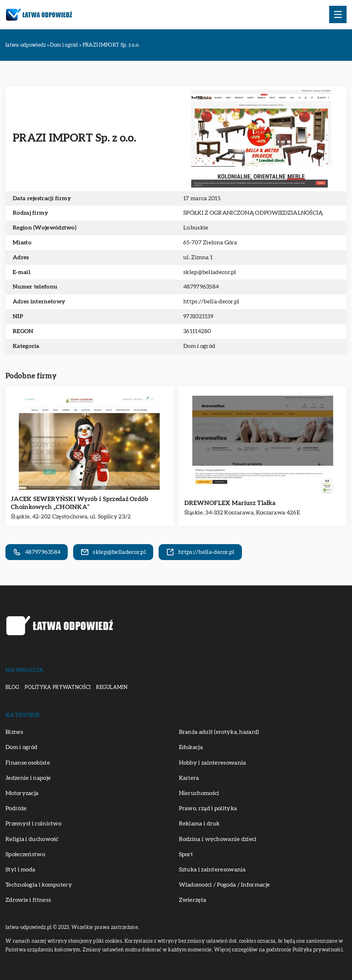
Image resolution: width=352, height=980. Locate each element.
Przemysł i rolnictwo (33, 824)
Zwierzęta (193, 900)
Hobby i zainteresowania (213, 763)
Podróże (16, 808)
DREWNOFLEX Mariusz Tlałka (230, 503)
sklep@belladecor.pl (210, 272)
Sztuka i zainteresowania (212, 870)
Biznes (14, 732)
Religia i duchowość (32, 839)
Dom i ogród (199, 346)
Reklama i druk (199, 824)
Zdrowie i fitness (28, 900)
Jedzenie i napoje (28, 778)
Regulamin (112, 687)
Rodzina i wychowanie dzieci (218, 839)
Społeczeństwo (25, 854)
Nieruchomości (199, 793)
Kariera (189, 778)
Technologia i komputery (39, 885)
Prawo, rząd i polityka (208, 808)
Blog (12, 687)
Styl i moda (20, 870)
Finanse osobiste (28, 763)
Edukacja (191, 747)
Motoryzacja (22, 793)
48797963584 (201, 287)
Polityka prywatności (58, 687)
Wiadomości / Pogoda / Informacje (225, 885)
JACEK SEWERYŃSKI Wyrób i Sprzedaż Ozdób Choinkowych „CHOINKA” (80, 503)
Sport (186, 854)
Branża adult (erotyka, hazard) (219, 732)
